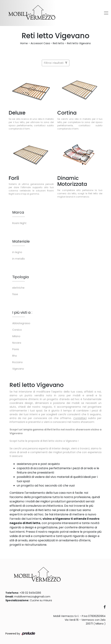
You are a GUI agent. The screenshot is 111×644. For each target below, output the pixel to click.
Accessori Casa (40, 43)
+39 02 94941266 (30, 593)
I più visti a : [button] (22, 312)
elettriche (18, 288)
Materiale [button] (21, 241)
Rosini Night (19, 223)
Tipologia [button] (21, 277)
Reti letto (58, 43)
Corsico (17, 330)
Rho (15, 356)
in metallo (19, 259)
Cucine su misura (41, 600)
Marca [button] (18, 212)
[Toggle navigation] (106, 13)
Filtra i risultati (56, 63)
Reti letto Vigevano (79, 43)
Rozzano (17, 362)
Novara (17, 343)
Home (24, 43)
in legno (17, 252)
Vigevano (18, 369)
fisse (15, 294)
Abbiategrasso (21, 323)
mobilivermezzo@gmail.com (32, 597)
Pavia (16, 349)
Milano (16, 336)
